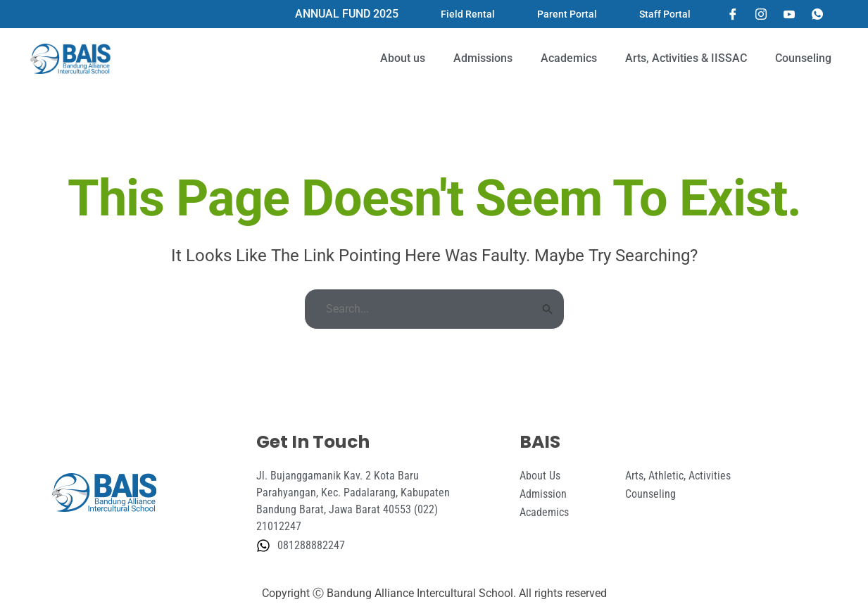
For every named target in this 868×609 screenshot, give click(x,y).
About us (403, 58)
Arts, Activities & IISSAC (686, 58)
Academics (569, 58)
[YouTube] (789, 14)
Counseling (803, 58)
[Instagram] (761, 14)
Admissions (483, 58)
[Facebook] (733, 14)
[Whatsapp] (817, 14)
